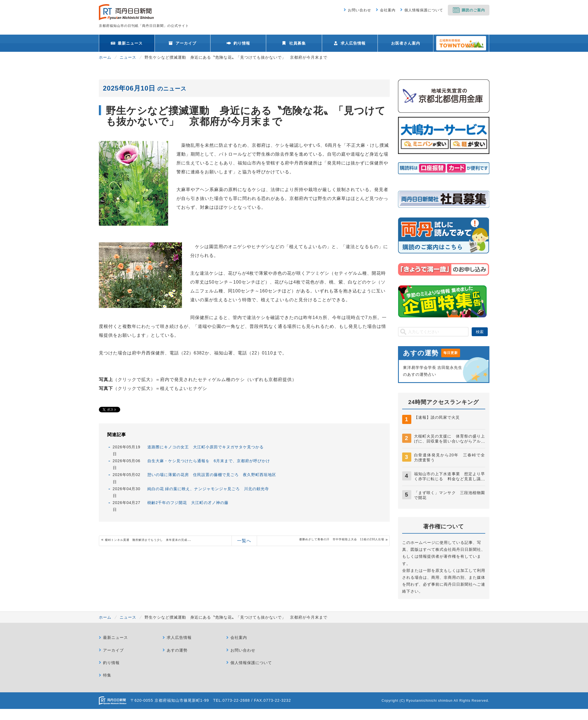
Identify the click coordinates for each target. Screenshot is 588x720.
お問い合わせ (360, 10)
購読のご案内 (473, 10)
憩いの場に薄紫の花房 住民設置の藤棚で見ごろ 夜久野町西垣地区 (212, 475)
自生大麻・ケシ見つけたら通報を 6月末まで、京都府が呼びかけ (209, 461)
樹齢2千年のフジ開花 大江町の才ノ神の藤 (188, 503)
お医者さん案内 (406, 43)
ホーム (105, 57)
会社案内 (388, 10)
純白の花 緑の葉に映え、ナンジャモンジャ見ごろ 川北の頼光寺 (208, 489)
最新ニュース (130, 43)
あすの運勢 (177, 650)
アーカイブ (186, 43)
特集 (107, 675)
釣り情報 (242, 43)
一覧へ (244, 541)
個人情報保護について (424, 10)
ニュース (128, 57)
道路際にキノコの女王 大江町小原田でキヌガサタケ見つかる (206, 447)
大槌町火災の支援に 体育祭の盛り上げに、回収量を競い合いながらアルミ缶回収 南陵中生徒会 (450, 441)
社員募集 (297, 43)
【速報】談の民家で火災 (437, 417)
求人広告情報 (353, 43)
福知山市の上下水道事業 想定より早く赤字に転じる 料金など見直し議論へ (450, 479)
